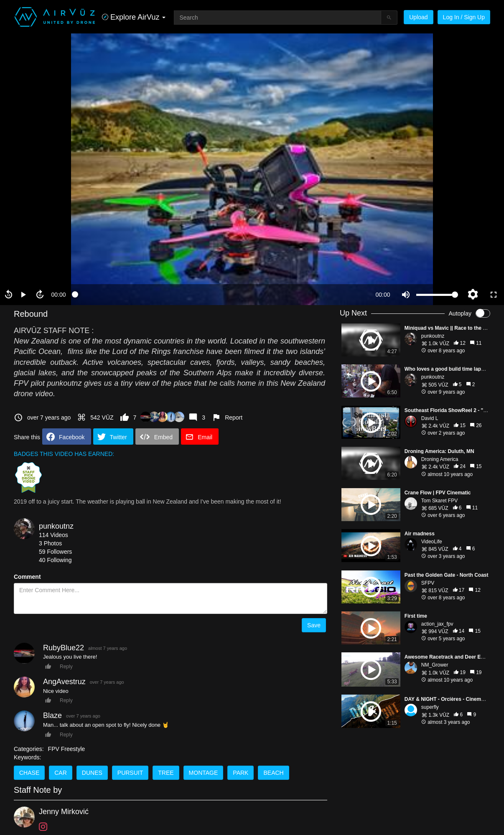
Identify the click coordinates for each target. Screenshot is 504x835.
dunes (92, 773)
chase (29, 773)
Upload (418, 17)
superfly (430, 707)
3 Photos (50, 543)
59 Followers (55, 552)
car (61, 773)
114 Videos (53, 535)
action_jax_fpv (437, 624)
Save (314, 625)
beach (273, 773)
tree (166, 773)
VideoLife (432, 542)
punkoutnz (56, 526)
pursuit (130, 773)
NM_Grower (435, 665)
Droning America (440, 459)
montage (204, 773)
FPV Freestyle (67, 749)
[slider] (221, 295)
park (241, 773)
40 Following (55, 560)
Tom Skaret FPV (439, 501)
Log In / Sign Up (464, 17)
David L (430, 418)
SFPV (428, 583)
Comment (27, 577)
